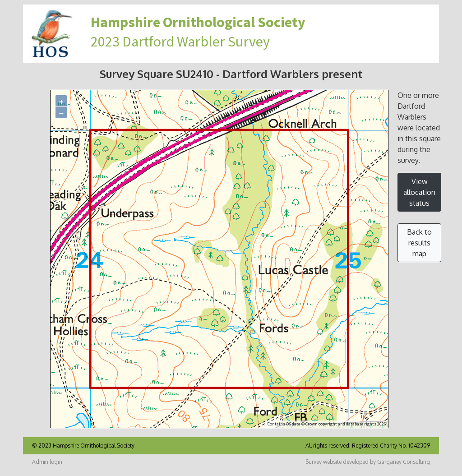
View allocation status (419, 192)
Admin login (47, 462)
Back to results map (419, 243)
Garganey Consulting (404, 462)
